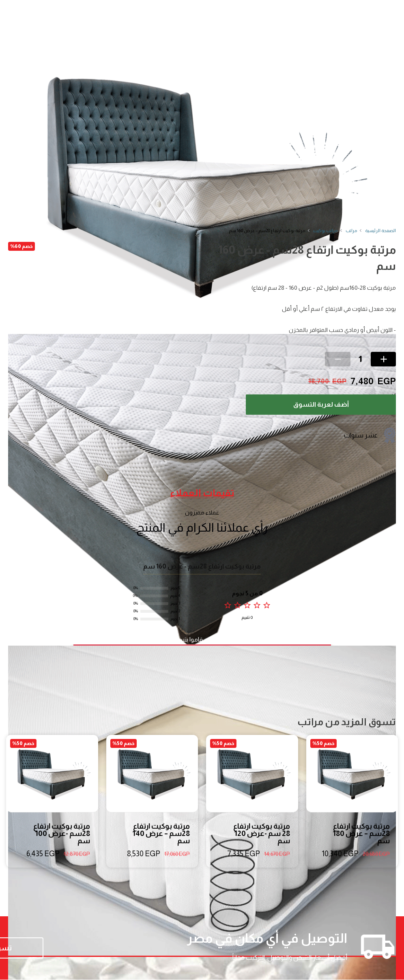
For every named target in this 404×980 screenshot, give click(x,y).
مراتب (351, 230)
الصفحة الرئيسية (380, 230)
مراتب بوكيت (325, 230)
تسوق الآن (61, 948)
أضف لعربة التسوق (321, 404)
